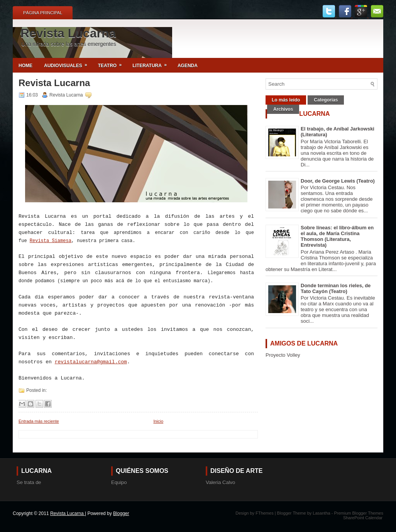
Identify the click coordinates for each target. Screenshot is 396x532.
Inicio (158, 421)
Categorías (326, 100)
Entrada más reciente (39, 421)
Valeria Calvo (220, 482)
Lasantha (322, 513)
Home (25, 66)
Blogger (121, 513)
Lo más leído (286, 100)
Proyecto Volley (283, 355)
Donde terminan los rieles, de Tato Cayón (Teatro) (336, 288)
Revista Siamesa (51, 241)
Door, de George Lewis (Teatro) (338, 181)
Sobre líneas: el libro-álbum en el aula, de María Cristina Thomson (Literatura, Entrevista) (337, 236)
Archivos (283, 109)
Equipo (119, 482)
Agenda (188, 66)
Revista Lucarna (68, 33)
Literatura (152, 63)
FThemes (265, 513)
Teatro (112, 63)
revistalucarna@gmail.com (91, 362)
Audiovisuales (68, 63)
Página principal (43, 13)
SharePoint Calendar (363, 518)
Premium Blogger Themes (359, 513)
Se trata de (29, 482)
